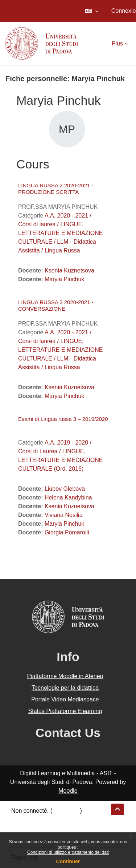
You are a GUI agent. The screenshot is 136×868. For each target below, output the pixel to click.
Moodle (68, 791)
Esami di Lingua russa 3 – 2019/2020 (63, 419)
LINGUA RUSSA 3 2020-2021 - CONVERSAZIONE (56, 305)
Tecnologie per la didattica (65, 688)
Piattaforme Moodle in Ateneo (65, 676)
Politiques (24, 828)
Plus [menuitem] (117, 43)
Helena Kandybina (68, 497)
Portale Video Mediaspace (65, 699)
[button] (92, 11)
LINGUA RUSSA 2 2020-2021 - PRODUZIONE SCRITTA (56, 189)
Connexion (66, 811)
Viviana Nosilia (64, 515)
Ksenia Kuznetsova (69, 270)
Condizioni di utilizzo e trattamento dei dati (68, 852)
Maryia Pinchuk (64, 279)
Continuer (68, 861)
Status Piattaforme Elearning (65, 711)
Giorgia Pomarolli (67, 532)
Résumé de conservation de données (59, 819)
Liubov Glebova (65, 489)
